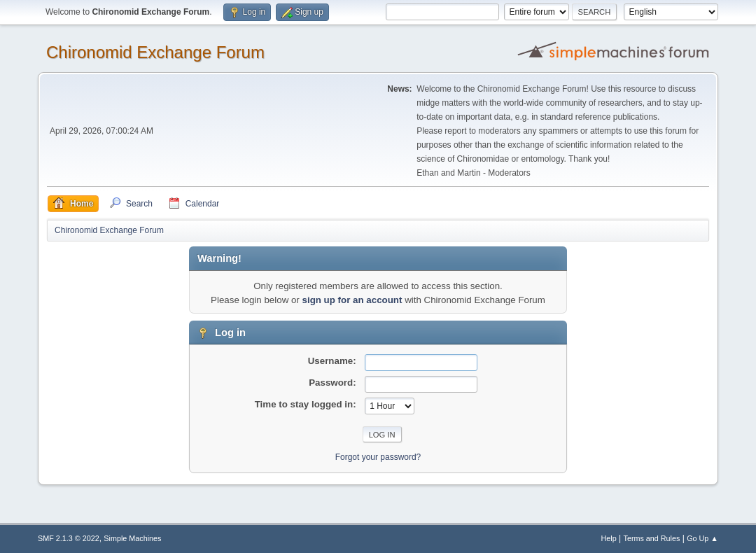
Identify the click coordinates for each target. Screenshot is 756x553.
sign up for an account (352, 300)
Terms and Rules (652, 538)
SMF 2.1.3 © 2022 (69, 538)
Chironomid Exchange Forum (155, 52)
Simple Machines (132, 538)
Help (609, 538)
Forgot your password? (378, 457)
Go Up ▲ (702, 538)
